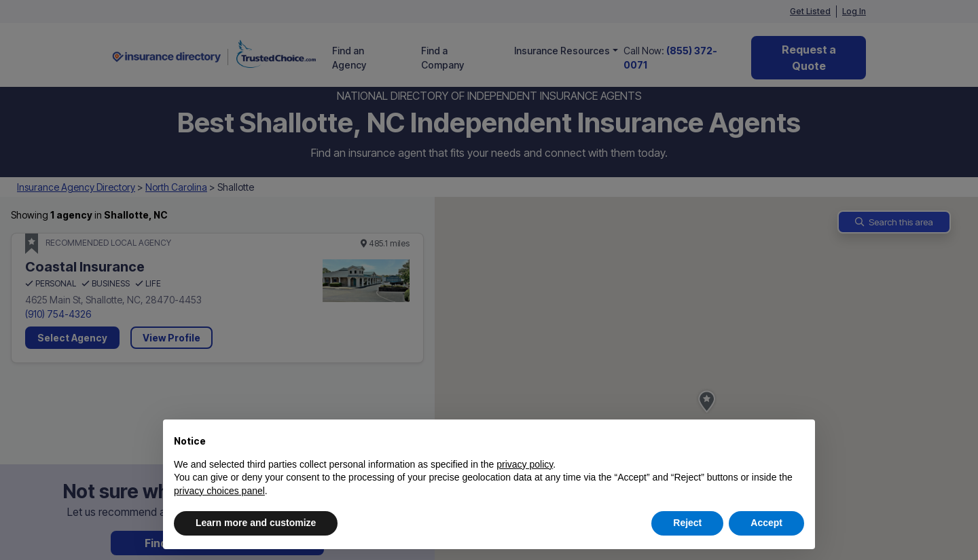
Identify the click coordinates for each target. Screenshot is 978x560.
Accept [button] (766, 523)
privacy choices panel (219, 491)
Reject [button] (687, 523)
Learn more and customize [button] (256, 523)
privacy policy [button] (525, 464)
